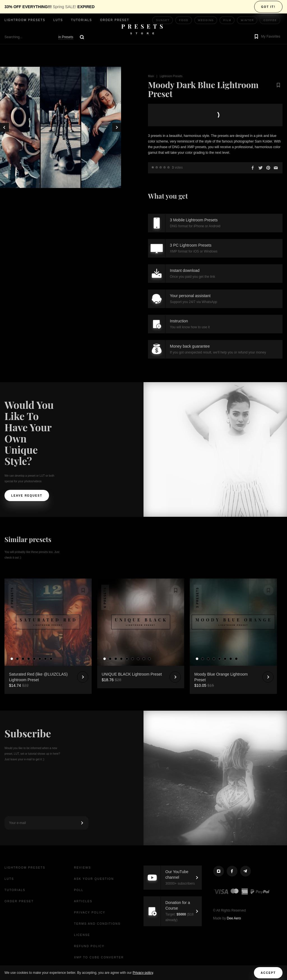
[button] (267, 37)
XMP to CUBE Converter (99, 957)
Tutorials (81, 20)
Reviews (83, 868)
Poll (79, 890)
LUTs (58, 20)
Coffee (270, 20)
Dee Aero (234, 918)
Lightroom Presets (171, 76)
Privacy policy (143, 973)
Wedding (206, 20)
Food (184, 20)
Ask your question (94, 879)
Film (227, 20)
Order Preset (115, 20)
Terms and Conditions (97, 924)
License (82, 935)
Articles (83, 901)
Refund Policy (89, 946)
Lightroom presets (25, 20)
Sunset (163, 20)
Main (151, 76)
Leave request (27, 496)
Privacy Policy (90, 913)
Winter (247, 20)
